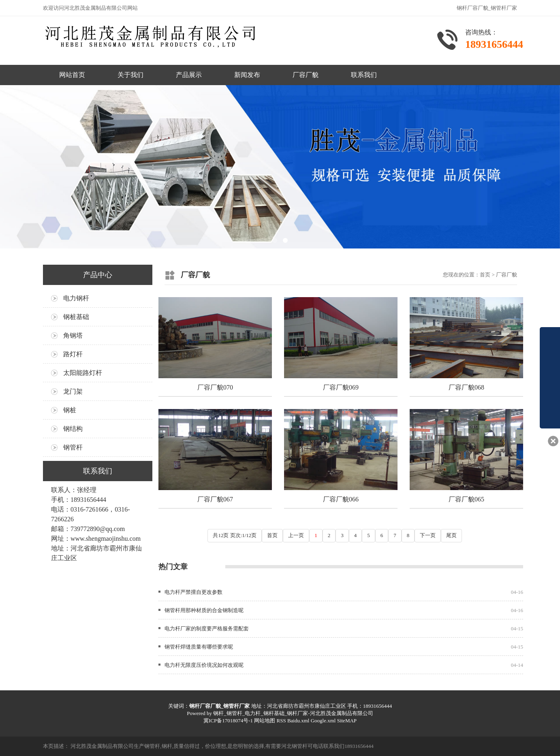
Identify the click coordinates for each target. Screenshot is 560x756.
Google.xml (323, 721)
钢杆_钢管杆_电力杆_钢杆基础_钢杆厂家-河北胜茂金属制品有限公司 (293, 713)
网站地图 (265, 721)
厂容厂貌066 (341, 499)
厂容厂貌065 (466, 499)
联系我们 (364, 75)
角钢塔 (73, 335)
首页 (485, 275)
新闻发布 (247, 75)
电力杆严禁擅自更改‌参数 (193, 592)
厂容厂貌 (306, 75)
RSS (281, 721)
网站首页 (72, 75)
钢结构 (73, 429)
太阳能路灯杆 (83, 373)
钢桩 (70, 410)
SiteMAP (347, 721)
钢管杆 (73, 447)
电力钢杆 (76, 298)
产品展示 (189, 75)
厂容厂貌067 (215, 499)
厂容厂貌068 (466, 387)
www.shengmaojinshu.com (106, 539)
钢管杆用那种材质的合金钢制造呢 (204, 610)
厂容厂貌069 (341, 387)
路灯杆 (73, 354)
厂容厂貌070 (215, 387)
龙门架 (73, 391)
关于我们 (130, 75)
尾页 (451, 535)
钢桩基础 (76, 317)
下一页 (428, 535)
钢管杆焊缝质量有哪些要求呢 (199, 647)
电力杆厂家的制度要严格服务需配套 (207, 629)
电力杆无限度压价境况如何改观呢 (204, 665)
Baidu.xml (298, 721)
